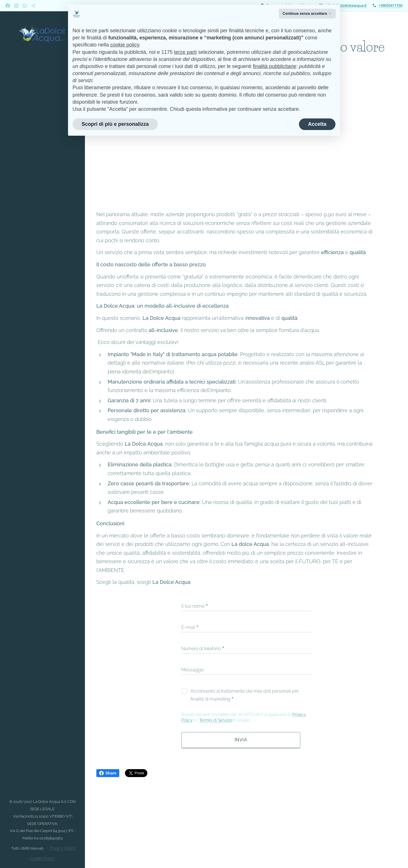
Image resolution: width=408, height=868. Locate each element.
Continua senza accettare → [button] (307, 13)
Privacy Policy (63, 848)
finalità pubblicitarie (274, 66)
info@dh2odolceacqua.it (346, 5)
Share (108, 773)
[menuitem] (42, 391)
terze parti (185, 52)
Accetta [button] (317, 124)
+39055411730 (390, 5)
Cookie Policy (42, 858)
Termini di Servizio (215, 720)
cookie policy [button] (125, 45)
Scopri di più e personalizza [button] (115, 124)
